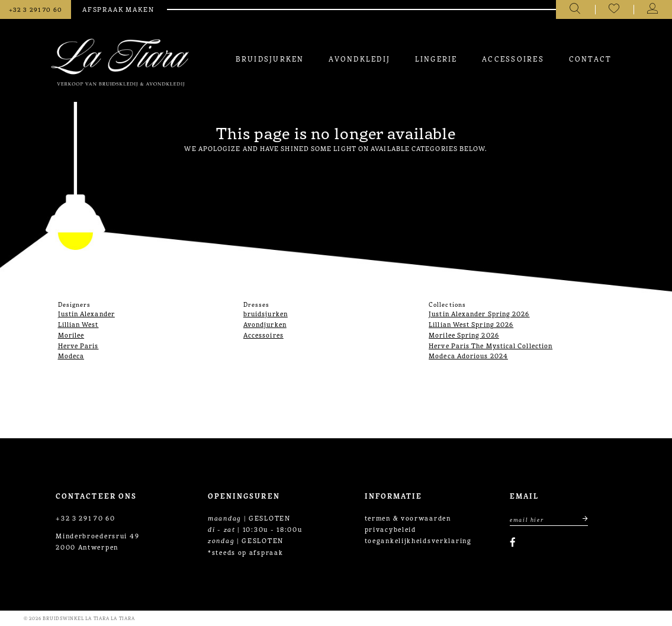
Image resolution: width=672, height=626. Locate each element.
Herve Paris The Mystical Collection (491, 345)
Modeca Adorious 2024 (468, 355)
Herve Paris (78, 345)
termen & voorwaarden (408, 518)
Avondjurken (265, 324)
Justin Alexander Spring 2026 (479, 313)
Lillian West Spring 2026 (471, 324)
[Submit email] (580, 519)
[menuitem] (269, 58)
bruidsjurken (266, 313)
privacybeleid (390, 529)
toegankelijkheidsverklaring (418, 540)
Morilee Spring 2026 (464, 335)
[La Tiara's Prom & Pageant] (120, 62)
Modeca (71, 355)
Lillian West (78, 324)
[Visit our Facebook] (513, 542)
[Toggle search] (575, 9)
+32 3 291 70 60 (86, 518)
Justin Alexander (86, 313)
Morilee (71, 335)
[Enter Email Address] (549, 519)
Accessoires (263, 335)
